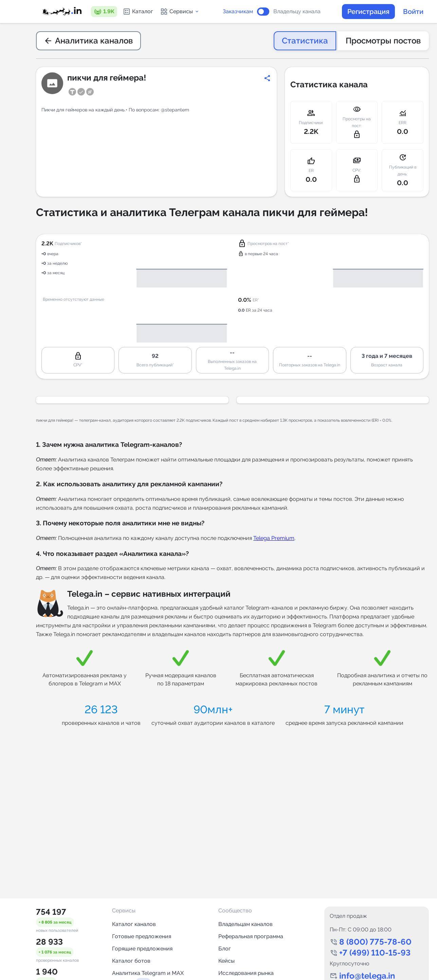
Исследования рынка (246, 973)
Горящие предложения (142, 949)
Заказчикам (238, 12)
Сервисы (180, 12)
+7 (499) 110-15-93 (375, 953)
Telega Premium (274, 538)
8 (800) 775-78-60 (375, 942)
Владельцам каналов (245, 924)
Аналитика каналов (88, 41)
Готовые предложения (142, 936)
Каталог (138, 12)
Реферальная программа (251, 936)
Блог (225, 949)
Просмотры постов (383, 41)
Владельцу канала (297, 12)
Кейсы (226, 961)
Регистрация (368, 12)
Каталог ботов (131, 961)
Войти (413, 12)
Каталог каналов (134, 924)
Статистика (305, 41)
